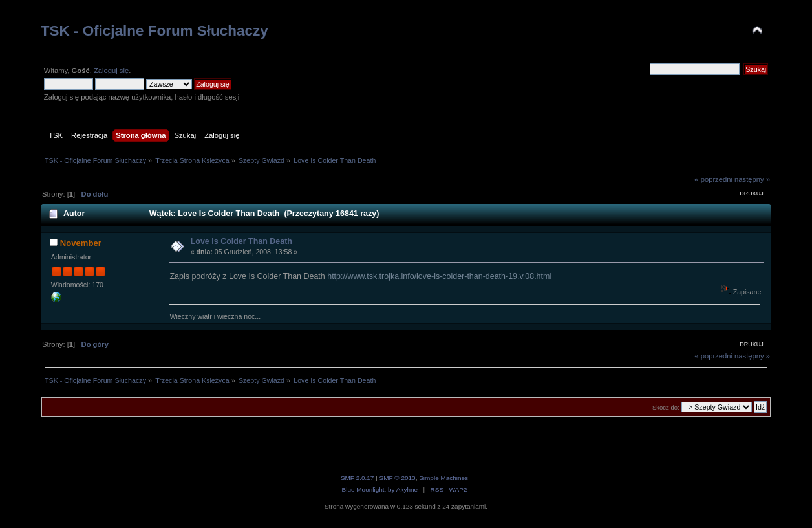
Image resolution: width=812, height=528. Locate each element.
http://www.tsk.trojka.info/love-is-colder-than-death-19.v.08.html (439, 276)
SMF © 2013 (398, 478)
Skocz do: (666, 407)
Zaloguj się (111, 71)
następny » (752, 179)
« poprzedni (713, 179)
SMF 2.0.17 (358, 478)
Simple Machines (443, 478)
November (81, 243)
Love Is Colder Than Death (241, 241)
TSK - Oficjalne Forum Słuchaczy (155, 31)
